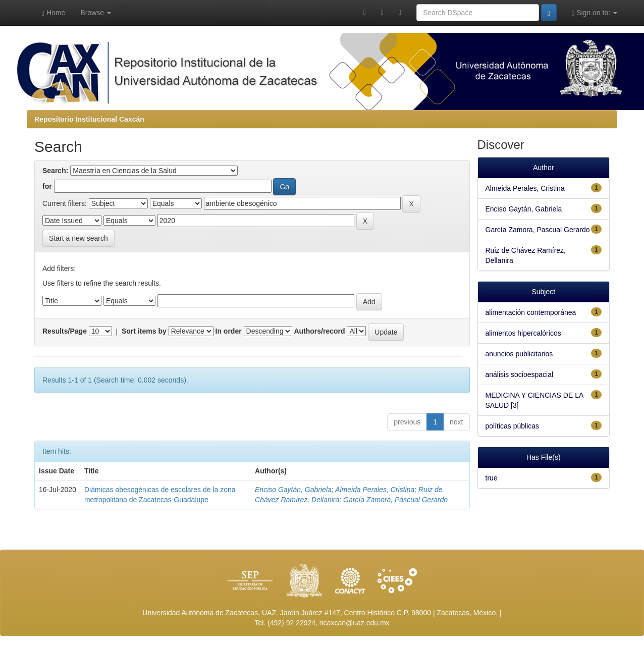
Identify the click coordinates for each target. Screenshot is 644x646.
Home (53, 13)
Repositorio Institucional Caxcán (89, 119)
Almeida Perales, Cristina (375, 490)
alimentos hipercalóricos (523, 333)
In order (229, 331)
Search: (55, 171)
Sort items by (144, 331)
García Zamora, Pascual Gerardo (395, 500)
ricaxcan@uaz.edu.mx (355, 623)
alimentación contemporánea (531, 312)
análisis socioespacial (520, 374)
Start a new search (78, 238)
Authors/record (319, 331)
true (492, 478)
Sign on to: (595, 13)
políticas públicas (513, 426)
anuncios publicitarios (519, 354)
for (47, 186)
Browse (96, 13)
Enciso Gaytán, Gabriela (293, 490)
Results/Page (65, 331)
